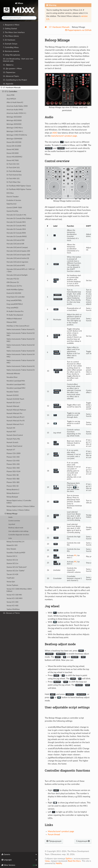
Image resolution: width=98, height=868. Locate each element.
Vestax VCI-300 (12, 602)
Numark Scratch (12, 443)
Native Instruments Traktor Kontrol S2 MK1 (21, 334)
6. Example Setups (10, 44)
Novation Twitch (13, 392)
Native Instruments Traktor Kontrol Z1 (21, 370)
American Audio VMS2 (15, 110)
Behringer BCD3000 (14, 121)
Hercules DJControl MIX (16, 240)
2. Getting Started (10, 29)
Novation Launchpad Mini (16, 381)
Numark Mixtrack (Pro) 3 (15, 417)
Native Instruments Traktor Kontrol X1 (21, 366)
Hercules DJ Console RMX (16, 233)
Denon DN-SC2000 (14, 146)
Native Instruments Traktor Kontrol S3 (21, 351)
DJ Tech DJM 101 (13, 168)
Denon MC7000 (13, 161)
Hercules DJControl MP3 (16, 266)
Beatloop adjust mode (16, 528)
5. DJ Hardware (9, 40)
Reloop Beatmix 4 (13, 493)
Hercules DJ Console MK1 (16, 222)
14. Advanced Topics (11, 76)
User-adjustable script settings (18, 531)
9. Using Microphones (11, 55)
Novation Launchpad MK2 (16, 388)
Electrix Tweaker (13, 197)
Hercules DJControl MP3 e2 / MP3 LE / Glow (21, 270)
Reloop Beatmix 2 (13, 490)
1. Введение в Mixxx (11, 25)
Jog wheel (12, 524)
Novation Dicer (12, 377)
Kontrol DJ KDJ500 (14, 293)
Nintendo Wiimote (13, 374)
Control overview (14, 521)
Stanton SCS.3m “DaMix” (16, 571)
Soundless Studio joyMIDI (16, 553)
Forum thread (54, 835)
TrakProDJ (10, 578)
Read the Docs (74, 861)
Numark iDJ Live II (13, 403)
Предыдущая (54, 841)
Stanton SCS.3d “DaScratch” (17, 567)
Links (10, 538)
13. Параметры (9, 72)
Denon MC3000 (13, 150)
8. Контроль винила (11, 51)
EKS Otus (10, 193)
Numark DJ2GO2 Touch (15, 399)
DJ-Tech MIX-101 (13, 179)
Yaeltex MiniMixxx (13, 609)
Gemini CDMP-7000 (14, 208)
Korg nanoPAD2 (12, 308)
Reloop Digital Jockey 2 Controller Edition (19, 502)
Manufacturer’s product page (61, 831)
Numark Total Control (14, 446)
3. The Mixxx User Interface (14, 32)
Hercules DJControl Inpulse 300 (18, 255)
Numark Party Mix (13, 439)
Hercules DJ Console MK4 (16, 229)
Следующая (83, 841)
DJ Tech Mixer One (13, 182)
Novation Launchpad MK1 (16, 385)
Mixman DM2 (12, 322)
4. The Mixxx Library (11, 36)
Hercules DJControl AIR (15, 244)
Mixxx (19, 8)
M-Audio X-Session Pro (15, 311)
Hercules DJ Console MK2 (16, 226)
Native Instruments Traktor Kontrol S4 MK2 (21, 356)
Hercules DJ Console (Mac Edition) (19, 218)
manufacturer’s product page (64, 136)
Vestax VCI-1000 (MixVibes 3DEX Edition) (19, 590)
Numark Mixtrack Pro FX (16, 421)
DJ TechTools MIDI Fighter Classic (19, 186)
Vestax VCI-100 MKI (14, 595)
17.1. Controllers (10, 92)
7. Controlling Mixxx (11, 47)
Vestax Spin (11, 582)
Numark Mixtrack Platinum (16, 410)
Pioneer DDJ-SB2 (13, 479)
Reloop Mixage (11, 514)
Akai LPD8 (10, 95)
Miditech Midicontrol (14, 319)
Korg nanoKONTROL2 (15, 304)
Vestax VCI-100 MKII (15, 598)
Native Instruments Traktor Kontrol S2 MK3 (21, 346)
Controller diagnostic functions (19, 535)
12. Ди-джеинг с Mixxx (12, 69)
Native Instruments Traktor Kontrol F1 (21, 330)
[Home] (46, 27)
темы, (48, 861)
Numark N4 (11, 428)
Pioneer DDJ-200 (13, 464)
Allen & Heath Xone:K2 (15, 102)
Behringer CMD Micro (15, 128)
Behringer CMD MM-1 (15, 132)
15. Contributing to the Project (15, 80)
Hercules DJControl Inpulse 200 (18, 251)
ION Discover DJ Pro (14, 286)
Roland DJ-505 (12, 545)
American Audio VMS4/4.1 (16, 113)
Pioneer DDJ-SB (13, 475)
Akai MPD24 (11, 99)
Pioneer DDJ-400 (13, 468)
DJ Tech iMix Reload (14, 171)
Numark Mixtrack (13, 406)
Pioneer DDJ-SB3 (13, 482)
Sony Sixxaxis (11, 549)
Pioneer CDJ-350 (13, 457)
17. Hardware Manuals (11, 88)
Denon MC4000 (13, 153)
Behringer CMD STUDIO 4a (17, 135)
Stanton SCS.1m (12, 564)
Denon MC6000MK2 (14, 157)
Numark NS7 (11, 432)
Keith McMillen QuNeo (15, 290)
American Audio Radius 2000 (17, 106)
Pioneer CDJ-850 (13, 461)
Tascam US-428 (12, 574)
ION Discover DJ (13, 282)
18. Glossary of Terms (11, 613)
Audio (10, 517)
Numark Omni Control (15, 435)
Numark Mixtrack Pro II (15, 424)
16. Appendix (8, 84)
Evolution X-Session (14, 200)
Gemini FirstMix (12, 211)
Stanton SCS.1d (12, 560)
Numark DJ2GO (13, 395)
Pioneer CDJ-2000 (14, 453)
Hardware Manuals (59, 27)
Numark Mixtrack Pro (14, 413)
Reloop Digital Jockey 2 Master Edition (21, 506)
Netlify (59, 863)
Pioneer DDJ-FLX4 (13, 472)
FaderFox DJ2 (12, 204)
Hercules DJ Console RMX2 (17, 237)
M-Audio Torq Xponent (15, 315)
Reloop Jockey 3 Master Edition (18, 510)
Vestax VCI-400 (12, 606)
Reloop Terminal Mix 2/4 (15, 542)
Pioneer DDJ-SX (13, 486)
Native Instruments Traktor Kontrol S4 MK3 (21, 362)
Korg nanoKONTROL (14, 301)
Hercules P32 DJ (13, 279)
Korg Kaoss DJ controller (16, 297)
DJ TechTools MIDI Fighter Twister (19, 189)
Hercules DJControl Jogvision (17, 262)
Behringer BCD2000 (14, 117)
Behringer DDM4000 (14, 139)
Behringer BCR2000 (14, 124)
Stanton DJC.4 (12, 556)
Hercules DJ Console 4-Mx (16, 215)
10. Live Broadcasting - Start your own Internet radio (18, 60)
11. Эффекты (8, 65)
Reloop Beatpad (12, 497)
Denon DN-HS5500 (14, 142)
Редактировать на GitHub (79, 30)
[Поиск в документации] (19, 18)
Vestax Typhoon (12, 585)
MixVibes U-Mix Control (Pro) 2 (18, 326)
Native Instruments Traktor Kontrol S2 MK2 (21, 340)
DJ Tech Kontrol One (14, 175)
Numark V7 (11, 450)
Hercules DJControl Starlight (17, 275)
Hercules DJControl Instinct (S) (18, 258)
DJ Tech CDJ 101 (13, 164)
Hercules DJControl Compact (17, 248)
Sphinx (69, 859)
